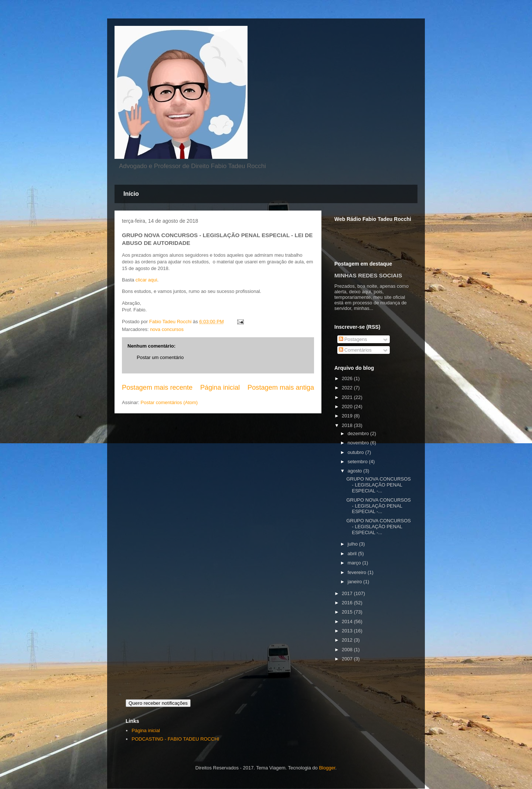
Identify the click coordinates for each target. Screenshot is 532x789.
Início (131, 194)
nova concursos (167, 329)
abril (353, 554)
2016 (348, 603)
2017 (348, 593)
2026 (348, 378)
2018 (348, 425)
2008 (348, 650)
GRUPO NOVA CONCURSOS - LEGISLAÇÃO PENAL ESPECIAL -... (378, 485)
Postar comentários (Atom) (169, 402)
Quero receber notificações (158, 703)
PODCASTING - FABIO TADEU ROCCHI (175, 739)
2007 (348, 659)
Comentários (355, 350)
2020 (348, 407)
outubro (357, 452)
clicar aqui (146, 280)
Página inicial (220, 387)
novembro (359, 443)
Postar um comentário (160, 357)
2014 (348, 621)
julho (353, 544)
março (355, 563)
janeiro (356, 582)
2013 (348, 631)
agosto (356, 471)
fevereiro (358, 572)
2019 (348, 416)
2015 (348, 612)
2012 (348, 640)
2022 (348, 388)
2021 (348, 397)
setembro (358, 462)
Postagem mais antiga (281, 387)
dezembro (359, 433)
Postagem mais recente (157, 387)
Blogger (327, 768)
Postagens (353, 339)
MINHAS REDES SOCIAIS (368, 275)
